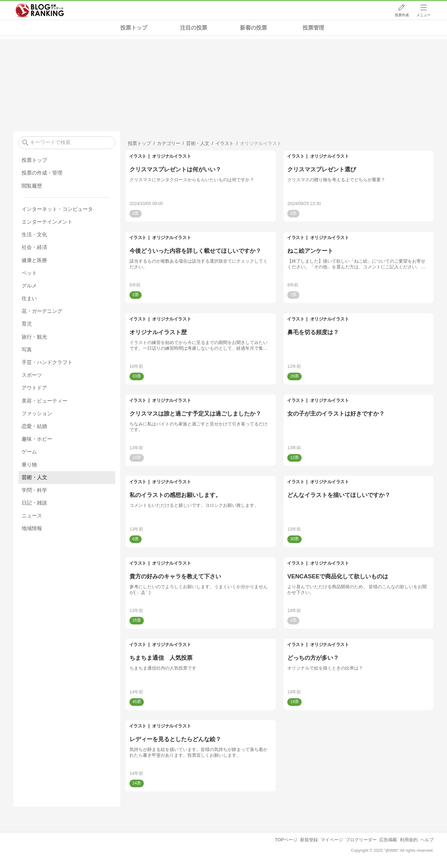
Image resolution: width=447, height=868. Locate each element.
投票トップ (134, 28)
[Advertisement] (224, 84)
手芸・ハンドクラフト (47, 362)
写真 (27, 350)
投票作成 (402, 15)
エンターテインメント (47, 222)
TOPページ (286, 840)
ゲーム (29, 452)
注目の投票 (194, 28)
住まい (29, 298)
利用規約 (409, 840)
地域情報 (32, 528)
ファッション (37, 413)
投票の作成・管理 (42, 173)
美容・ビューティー (45, 401)
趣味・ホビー (37, 439)
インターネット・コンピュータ (57, 209)
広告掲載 (388, 840)
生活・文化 (34, 234)
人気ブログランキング (40, 10)
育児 (27, 324)
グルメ (29, 286)
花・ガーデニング (42, 311)
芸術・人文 (34, 477)
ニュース (32, 516)
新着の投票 (253, 28)
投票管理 (313, 28)
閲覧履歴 (32, 186)
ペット (29, 273)
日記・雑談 (34, 503)
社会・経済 (34, 247)
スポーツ (32, 375)
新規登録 (309, 840)
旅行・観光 (34, 337)
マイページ (332, 840)
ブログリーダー (361, 840)
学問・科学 (34, 490)
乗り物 (29, 465)
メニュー (423, 15)
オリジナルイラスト (171, 156)
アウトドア (34, 388)
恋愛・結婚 (34, 426)
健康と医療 (34, 260)
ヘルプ (427, 840)
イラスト (138, 156)
